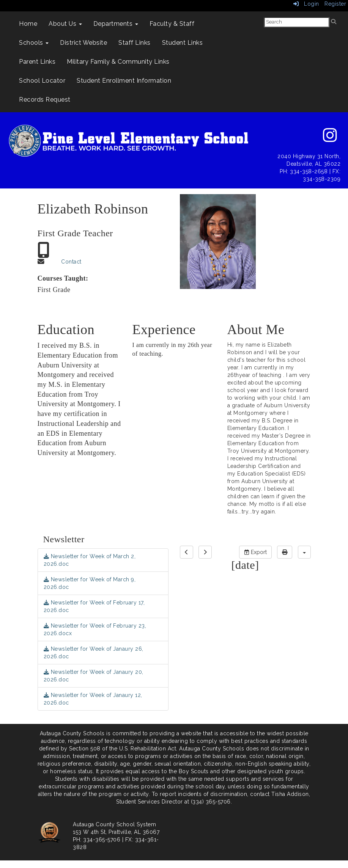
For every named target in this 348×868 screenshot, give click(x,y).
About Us (65, 24)
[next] (205, 552)
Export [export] (255, 552)
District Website (83, 43)
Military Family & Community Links (118, 62)
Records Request (45, 100)
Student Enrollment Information (124, 81)
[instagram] (330, 139)
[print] (285, 552)
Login (306, 4)
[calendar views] (304, 552)
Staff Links (135, 43)
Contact (71, 262)
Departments (116, 24)
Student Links (183, 43)
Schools (34, 43)
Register (335, 4)
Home (28, 24)
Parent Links (37, 62)
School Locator (42, 81)
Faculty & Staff (172, 24)
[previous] (187, 552)
